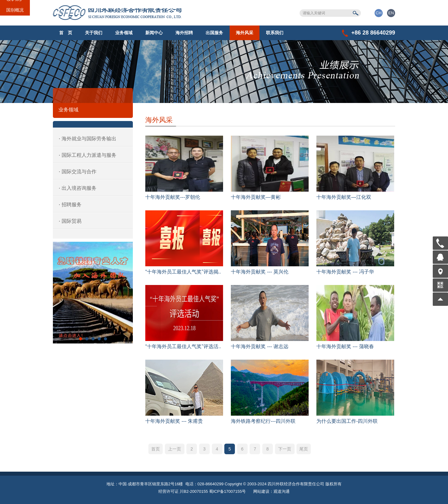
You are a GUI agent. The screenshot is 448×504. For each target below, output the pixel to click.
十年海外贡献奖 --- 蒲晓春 (345, 346)
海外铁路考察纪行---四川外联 (263, 421)
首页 (156, 449)
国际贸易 (72, 221)
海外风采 (245, 33)
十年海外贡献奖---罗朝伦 (173, 197)
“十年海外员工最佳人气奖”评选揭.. (183, 272)
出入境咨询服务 (79, 188)
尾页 (304, 449)
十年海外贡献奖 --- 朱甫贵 (174, 421)
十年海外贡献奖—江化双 (344, 197)
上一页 (175, 449)
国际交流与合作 (79, 172)
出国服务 (214, 33)
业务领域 (124, 33)
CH (379, 13)
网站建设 (261, 491)
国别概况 (15, 10)
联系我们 (275, 33)
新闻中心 (154, 33)
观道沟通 (282, 491)
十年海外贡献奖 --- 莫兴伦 (260, 272)
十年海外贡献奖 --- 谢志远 (260, 346)
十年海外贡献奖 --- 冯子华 (345, 272)
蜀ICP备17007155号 (228, 491)
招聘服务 (72, 205)
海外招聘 (184, 33)
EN (391, 13)
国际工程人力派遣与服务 (89, 155)
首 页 (66, 33)
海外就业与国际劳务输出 (89, 139)
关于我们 (94, 33)
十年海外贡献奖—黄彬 (256, 197)
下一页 (285, 449)
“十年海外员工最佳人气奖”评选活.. (183, 346)
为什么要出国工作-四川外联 (347, 421)
